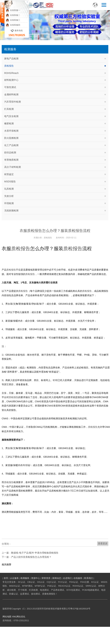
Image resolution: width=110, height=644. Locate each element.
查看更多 (103, 543)
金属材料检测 (11, 94)
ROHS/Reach (11, 73)
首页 (6, 578)
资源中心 (36, 578)
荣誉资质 (46, 578)
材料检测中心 (11, 80)
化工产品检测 (11, 145)
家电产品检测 (11, 59)
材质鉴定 (9, 174)
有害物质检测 (11, 160)
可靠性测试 (10, 87)
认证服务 (14, 578)
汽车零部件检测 (13, 102)
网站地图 (7, 617)
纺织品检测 (10, 152)
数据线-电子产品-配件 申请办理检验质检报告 (35, 553)
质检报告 (9, 66)
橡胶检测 (9, 123)
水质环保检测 (11, 131)
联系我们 (89, 578)
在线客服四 (13, 25)
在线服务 (78, 578)
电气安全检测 (11, 116)
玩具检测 (9, 189)
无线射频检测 (11, 211)
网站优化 (21, 617)
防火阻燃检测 (11, 138)
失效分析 (9, 196)
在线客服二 (13, 15)
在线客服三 (13, 20)
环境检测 (9, 203)
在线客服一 (13, 10)
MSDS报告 (10, 181)
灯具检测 (9, 109)
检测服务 (25, 578)
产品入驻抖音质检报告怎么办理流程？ (31, 557)
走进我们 (67, 578)
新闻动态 (57, 578)
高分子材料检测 (13, 167)
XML (14, 617)
